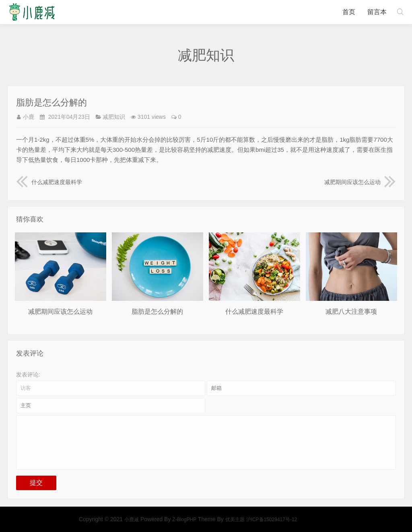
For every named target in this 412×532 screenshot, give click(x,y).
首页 (349, 12)
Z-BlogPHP (310, 520)
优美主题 (360, 520)
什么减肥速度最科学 (49, 182)
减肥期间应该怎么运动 (360, 182)
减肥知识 (114, 117)
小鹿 (29, 117)
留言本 (377, 12)
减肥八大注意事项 (351, 312)
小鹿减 (32, 12)
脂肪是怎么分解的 (157, 312)
